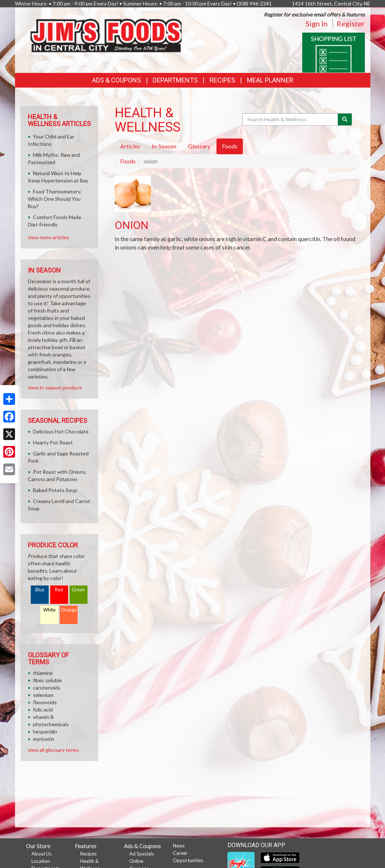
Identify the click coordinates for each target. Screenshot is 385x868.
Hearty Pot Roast (53, 442)
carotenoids (47, 688)
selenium (43, 695)
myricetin (44, 739)
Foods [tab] (230, 146)
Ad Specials (142, 854)
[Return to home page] (107, 33)
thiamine (43, 673)
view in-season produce (55, 387)
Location (41, 861)
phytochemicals (51, 724)
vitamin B (43, 717)
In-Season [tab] (164, 146)
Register (351, 23)
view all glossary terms (53, 750)
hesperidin (45, 732)
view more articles (49, 237)
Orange (69, 610)
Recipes (222, 80)
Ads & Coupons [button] (116, 80)
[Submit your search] (345, 119)
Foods (128, 161)
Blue (40, 590)
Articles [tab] (130, 146)
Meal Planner (270, 80)
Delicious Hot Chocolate (61, 431)
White (49, 610)
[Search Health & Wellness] (291, 119)
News (179, 846)
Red (59, 590)
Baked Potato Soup (55, 490)
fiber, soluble (47, 680)
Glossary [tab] (199, 146)
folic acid (43, 710)
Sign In (316, 23)
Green (78, 590)
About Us (42, 854)
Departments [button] (175, 80)
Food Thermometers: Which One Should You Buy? (55, 199)
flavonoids (45, 702)
